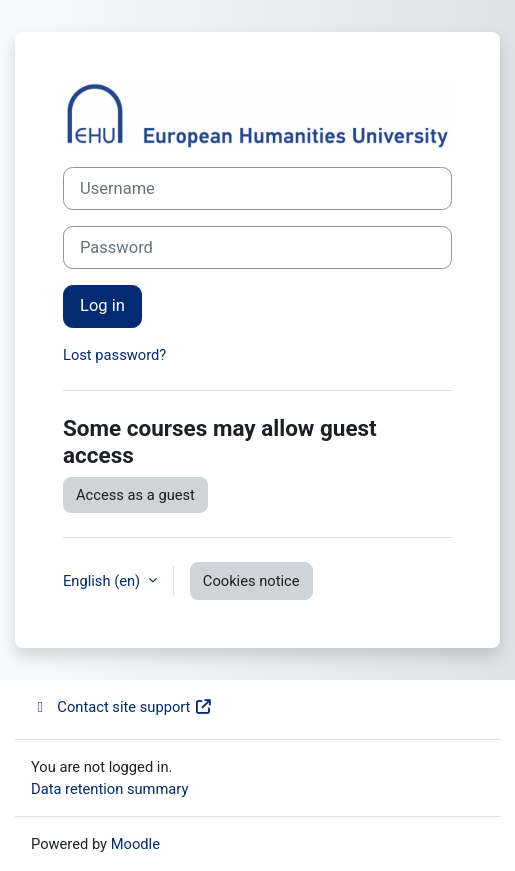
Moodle (135, 844)
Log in (102, 305)
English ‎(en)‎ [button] (103, 581)
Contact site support (122, 707)
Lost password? (114, 355)
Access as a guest (135, 495)
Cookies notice (251, 581)
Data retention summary (109, 789)
